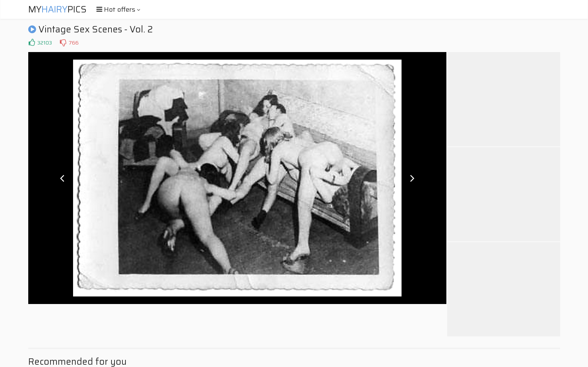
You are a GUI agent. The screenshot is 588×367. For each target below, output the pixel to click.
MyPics (57, 9)
